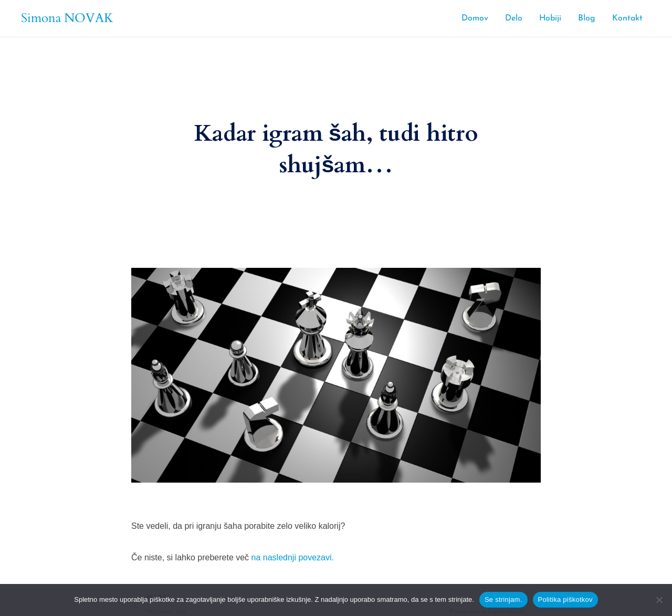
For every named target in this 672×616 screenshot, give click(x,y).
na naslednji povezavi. (293, 557)
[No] (659, 600)
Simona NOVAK (67, 18)
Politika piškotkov (565, 599)
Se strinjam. (503, 599)
